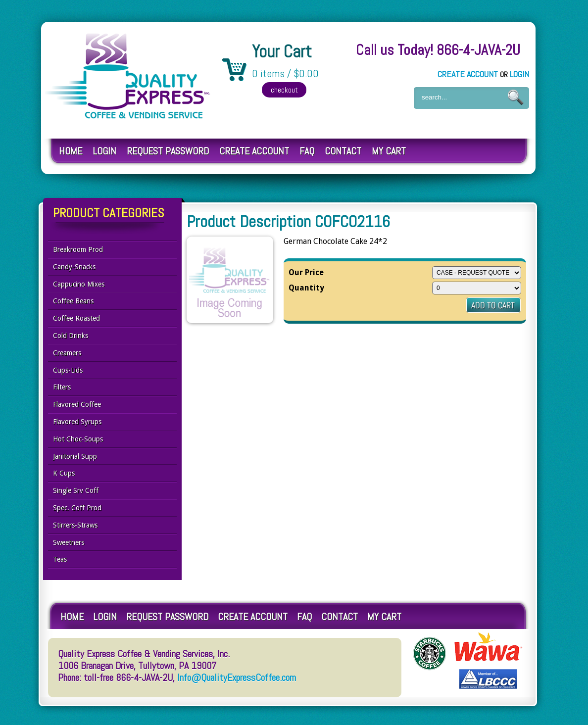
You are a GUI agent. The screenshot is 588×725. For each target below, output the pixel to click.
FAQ (307, 151)
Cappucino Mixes (79, 284)
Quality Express (128, 76)
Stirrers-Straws (75, 525)
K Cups (64, 473)
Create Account (468, 74)
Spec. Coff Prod (77, 508)
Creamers (67, 353)
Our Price (306, 272)
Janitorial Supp (75, 456)
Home (71, 151)
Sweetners (69, 542)
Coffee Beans (73, 301)
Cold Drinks (71, 336)
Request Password (168, 151)
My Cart (389, 151)
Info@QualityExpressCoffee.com (237, 677)
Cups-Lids (68, 370)
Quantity (306, 288)
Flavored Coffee (77, 404)
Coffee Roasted (76, 318)
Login (519, 74)
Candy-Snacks (74, 267)
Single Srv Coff (76, 490)
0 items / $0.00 (285, 74)
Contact (343, 151)
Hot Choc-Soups (78, 439)
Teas (60, 559)
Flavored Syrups (77, 422)
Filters (62, 387)
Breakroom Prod (78, 249)
